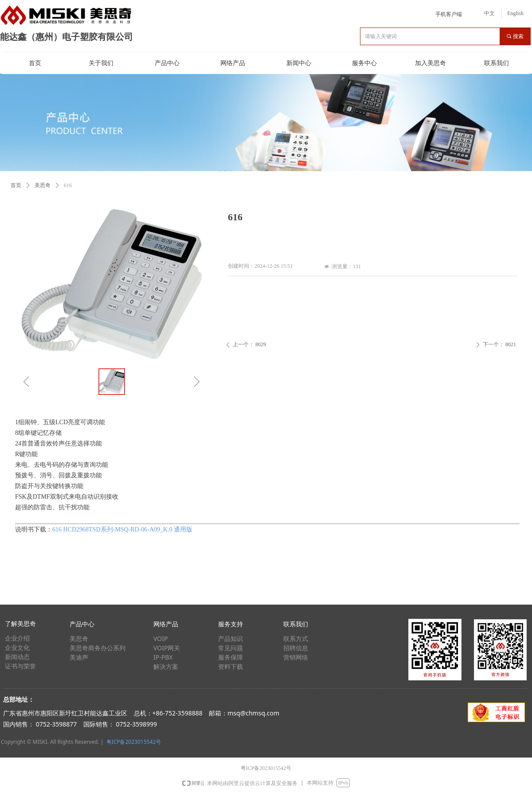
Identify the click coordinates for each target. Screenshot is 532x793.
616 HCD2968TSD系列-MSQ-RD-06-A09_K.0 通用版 (122, 529)
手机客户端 (449, 14)
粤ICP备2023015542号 (134, 742)
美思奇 (43, 185)
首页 (16, 185)
